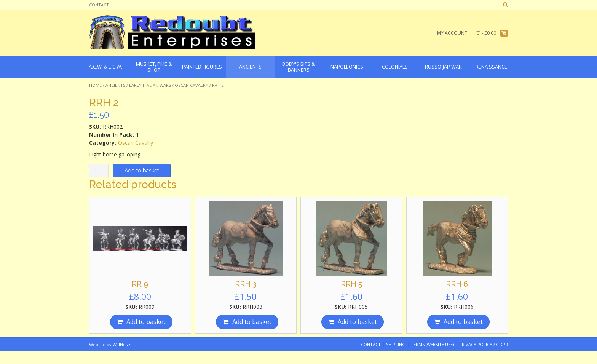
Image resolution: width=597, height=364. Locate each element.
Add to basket (142, 171)
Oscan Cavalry (192, 85)
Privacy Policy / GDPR (484, 344)
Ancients (115, 85)
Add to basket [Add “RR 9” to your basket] (146, 322)
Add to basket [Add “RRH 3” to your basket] (252, 322)
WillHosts (122, 344)
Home (95, 85)
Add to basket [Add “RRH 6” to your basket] (463, 322)
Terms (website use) (432, 344)
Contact (99, 5)
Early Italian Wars (150, 85)
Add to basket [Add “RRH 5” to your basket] (357, 322)
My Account (452, 33)
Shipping (396, 344)
